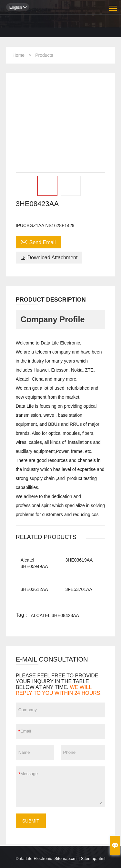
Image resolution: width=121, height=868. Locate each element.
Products (44, 55)
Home (19, 55)
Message (61, 787)
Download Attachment (49, 258)
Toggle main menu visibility (113, 6)
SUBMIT (31, 821)
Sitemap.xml (66, 858)
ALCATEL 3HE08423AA (55, 615)
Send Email (38, 242)
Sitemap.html (93, 858)
